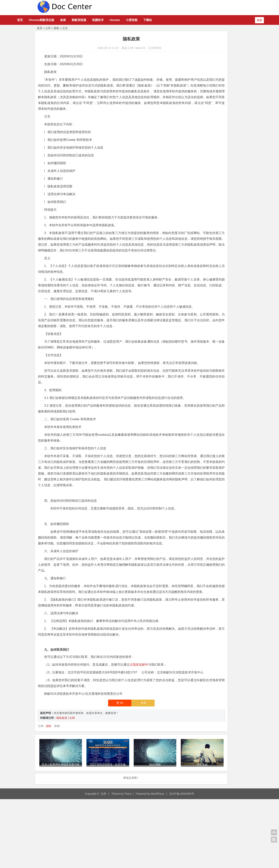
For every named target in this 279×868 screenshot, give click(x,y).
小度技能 (152, 20)
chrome (135, 20)
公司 (48, 28)
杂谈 (84, 20)
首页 (41, 20)
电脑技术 (119, 20)
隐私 (57, 28)
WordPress (157, 862)
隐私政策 (62, 788)
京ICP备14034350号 (182, 862)
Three (128, 862)
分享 (121, 773)
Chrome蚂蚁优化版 (62, 20)
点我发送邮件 (139, 729)
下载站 (168, 20)
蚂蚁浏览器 (100, 20)
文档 (72, 788)
